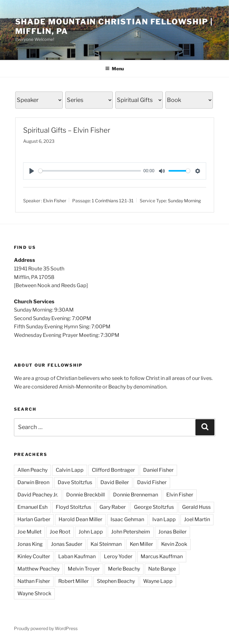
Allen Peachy (32, 470)
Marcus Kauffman (162, 556)
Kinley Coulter (34, 556)
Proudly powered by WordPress (46, 628)
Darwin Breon (33, 482)
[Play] (32, 171)
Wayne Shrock (34, 593)
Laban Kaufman (77, 556)
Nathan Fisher (34, 581)
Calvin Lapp (70, 470)
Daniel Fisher (158, 470)
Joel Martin (197, 519)
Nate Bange (162, 569)
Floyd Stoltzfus (73, 507)
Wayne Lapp (158, 581)
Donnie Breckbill (86, 495)
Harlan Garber (34, 519)
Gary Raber (113, 507)
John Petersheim (131, 532)
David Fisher (152, 482)
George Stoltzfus (154, 507)
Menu (114, 69)
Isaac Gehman (127, 519)
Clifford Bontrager (113, 470)
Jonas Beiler (172, 532)
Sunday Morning (184, 201)
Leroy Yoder (118, 556)
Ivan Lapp (164, 519)
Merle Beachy (124, 569)
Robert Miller (73, 581)
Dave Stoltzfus (75, 482)
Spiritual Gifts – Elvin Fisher (67, 130)
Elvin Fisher (55, 201)
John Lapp (91, 532)
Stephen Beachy (116, 581)
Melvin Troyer (84, 569)
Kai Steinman (106, 544)
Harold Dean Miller (80, 519)
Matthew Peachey (38, 569)
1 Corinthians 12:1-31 (113, 201)
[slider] (90, 171)
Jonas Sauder (67, 544)
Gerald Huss (196, 507)
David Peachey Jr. (38, 495)
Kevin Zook (174, 544)
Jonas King (30, 544)
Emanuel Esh (32, 507)
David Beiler (115, 482)
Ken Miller (141, 544)
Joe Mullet (29, 532)
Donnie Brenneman (136, 495)
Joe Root (60, 532)
